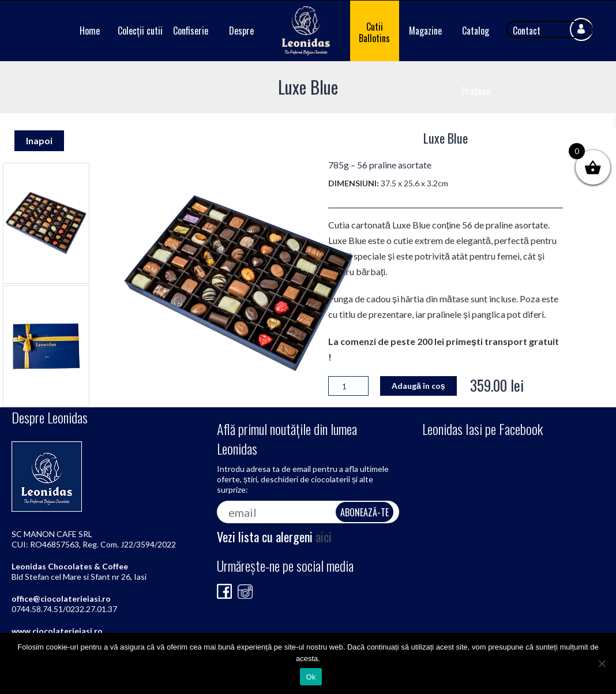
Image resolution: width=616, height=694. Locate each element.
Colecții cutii (140, 31)
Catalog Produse (476, 61)
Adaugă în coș (418, 386)
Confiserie (191, 31)
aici (324, 537)
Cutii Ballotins (374, 32)
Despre (241, 31)
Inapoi (39, 140)
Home (90, 31)
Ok (311, 677)
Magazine (425, 31)
